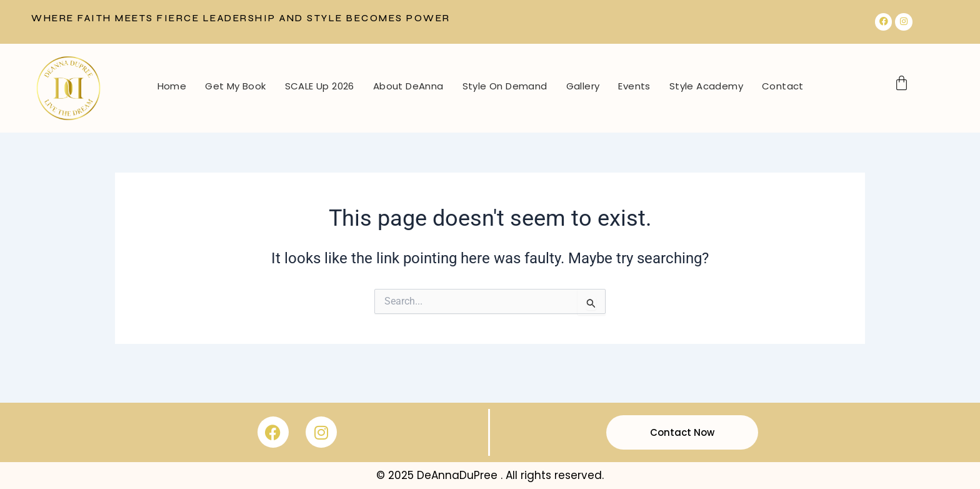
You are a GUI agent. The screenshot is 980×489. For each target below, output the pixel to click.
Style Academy (706, 86)
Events (634, 86)
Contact (783, 86)
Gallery (583, 86)
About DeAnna (408, 86)
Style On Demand (505, 86)
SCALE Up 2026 (320, 86)
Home (172, 86)
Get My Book (235, 86)
